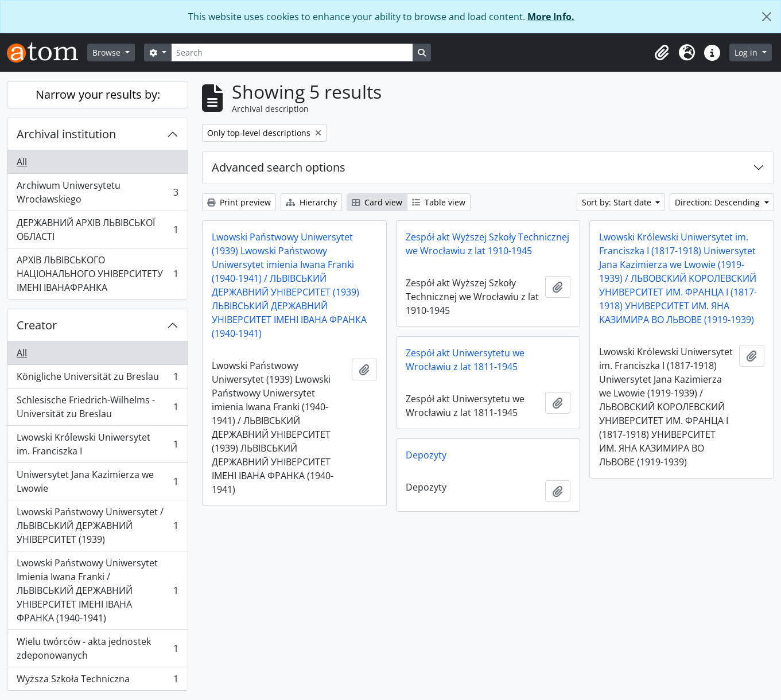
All (22, 162)
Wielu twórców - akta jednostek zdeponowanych (97, 648)
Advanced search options (279, 167)
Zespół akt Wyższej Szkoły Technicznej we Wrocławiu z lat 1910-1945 (487, 244)
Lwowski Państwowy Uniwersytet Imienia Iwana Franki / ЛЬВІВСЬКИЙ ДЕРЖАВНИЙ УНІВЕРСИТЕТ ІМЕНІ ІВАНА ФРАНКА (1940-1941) (97, 590)
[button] (662, 53)
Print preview (239, 202)
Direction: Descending (718, 202)
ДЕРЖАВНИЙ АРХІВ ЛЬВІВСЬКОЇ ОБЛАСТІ (97, 230)
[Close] (767, 17)
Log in (747, 52)
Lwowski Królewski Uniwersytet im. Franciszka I (97, 444)
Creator (37, 325)
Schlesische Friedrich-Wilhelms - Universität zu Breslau (97, 407)
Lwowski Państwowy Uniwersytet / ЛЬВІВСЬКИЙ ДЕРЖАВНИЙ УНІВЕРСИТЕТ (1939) (97, 526)
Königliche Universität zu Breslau (97, 379)
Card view (377, 202)
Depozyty (426, 455)
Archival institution (66, 134)
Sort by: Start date (618, 202)
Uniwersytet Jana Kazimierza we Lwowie (97, 481)
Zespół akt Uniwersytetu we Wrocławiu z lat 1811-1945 (465, 360)
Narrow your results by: (98, 94)
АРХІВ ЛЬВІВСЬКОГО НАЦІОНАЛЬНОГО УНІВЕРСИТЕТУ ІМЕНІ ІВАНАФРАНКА (97, 274)
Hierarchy (311, 202)
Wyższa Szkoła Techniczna (97, 681)
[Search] (292, 52)
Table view (439, 202)
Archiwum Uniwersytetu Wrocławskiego (97, 192)
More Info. (551, 17)
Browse (108, 52)
